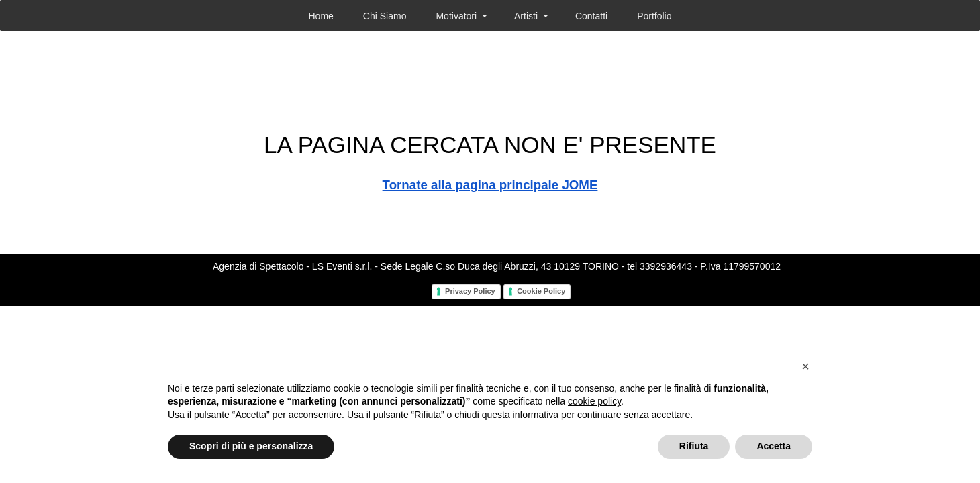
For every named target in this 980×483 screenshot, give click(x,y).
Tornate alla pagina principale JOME (490, 185)
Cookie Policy (541, 291)
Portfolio (654, 16)
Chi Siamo (385, 16)
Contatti (591, 16)
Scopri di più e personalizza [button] (251, 446)
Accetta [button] (774, 446)
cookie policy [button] (594, 401)
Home (321, 16)
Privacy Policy (470, 291)
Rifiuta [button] (694, 446)
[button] (805, 366)
